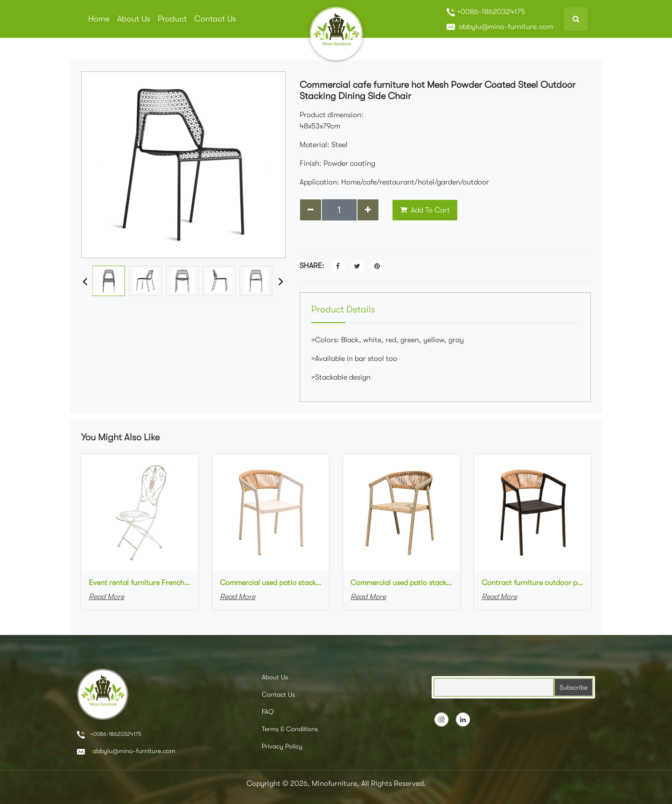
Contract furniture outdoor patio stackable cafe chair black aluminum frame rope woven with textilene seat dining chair (533, 583)
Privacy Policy (282, 746)
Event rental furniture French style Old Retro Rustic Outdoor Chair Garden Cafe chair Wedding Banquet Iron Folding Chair (140, 583)
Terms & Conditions (290, 729)
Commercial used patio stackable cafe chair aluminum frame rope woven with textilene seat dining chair (402, 583)
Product (172, 19)
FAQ (268, 712)
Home (99, 19)
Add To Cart (425, 210)
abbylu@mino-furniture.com (500, 27)
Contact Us (215, 19)
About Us (134, 19)
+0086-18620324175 (486, 12)
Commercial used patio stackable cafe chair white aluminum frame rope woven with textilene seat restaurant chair (271, 583)
